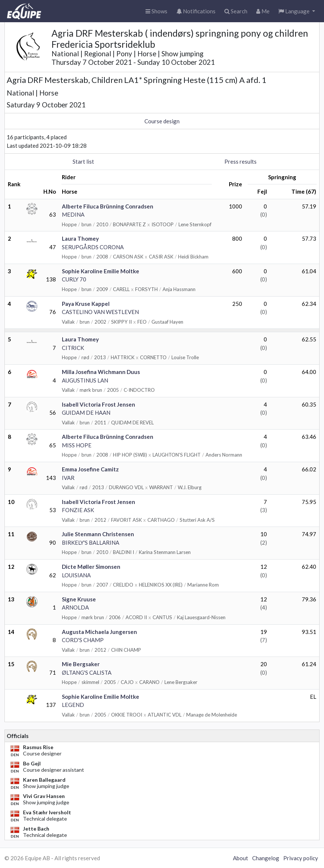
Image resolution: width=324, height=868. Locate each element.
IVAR (68, 478)
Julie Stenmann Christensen (98, 534)
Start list (83, 161)
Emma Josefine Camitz (90, 469)
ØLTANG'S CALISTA (87, 672)
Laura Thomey (80, 238)
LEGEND (73, 705)
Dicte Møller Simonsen (91, 567)
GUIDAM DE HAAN (86, 413)
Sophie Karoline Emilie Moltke (101, 271)
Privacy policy (301, 858)
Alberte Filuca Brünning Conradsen (108, 206)
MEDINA (73, 214)
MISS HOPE (77, 445)
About (241, 858)
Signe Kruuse (79, 599)
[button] (297, 11)
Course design (162, 121)
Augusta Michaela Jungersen (99, 632)
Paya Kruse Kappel (86, 304)
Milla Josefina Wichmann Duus (101, 372)
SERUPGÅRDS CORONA (93, 247)
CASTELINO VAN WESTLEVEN (100, 312)
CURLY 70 (74, 279)
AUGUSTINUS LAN (85, 380)
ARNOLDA (75, 607)
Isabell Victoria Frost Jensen (98, 404)
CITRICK (73, 348)
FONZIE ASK (78, 510)
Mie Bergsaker (81, 664)
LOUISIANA (76, 575)
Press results (241, 161)
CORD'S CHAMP (83, 640)
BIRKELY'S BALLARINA (91, 542)
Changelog (266, 858)
